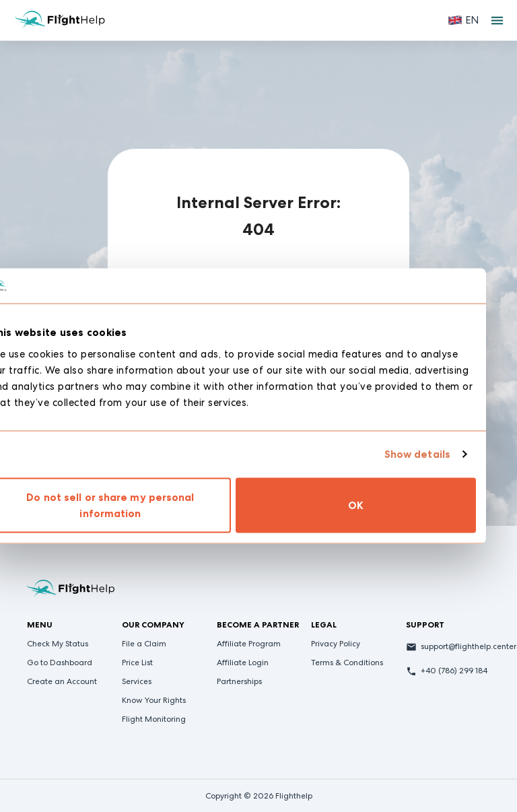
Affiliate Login (243, 663)
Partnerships (239, 681)
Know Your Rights (154, 700)
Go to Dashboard (60, 663)
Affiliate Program (249, 644)
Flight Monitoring (154, 719)
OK (381, 505)
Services (137, 681)
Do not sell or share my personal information (136, 505)
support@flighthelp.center (469, 646)
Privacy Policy (336, 644)
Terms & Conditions (347, 663)
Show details (442, 454)
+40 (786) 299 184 (454, 671)
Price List (137, 663)
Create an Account (62, 681)
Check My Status (58, 644)
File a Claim (144, 644)
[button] (463, 20)
